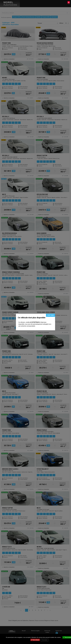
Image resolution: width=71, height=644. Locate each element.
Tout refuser (35, 640)
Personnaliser (45, 640)
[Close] (69, 2)
